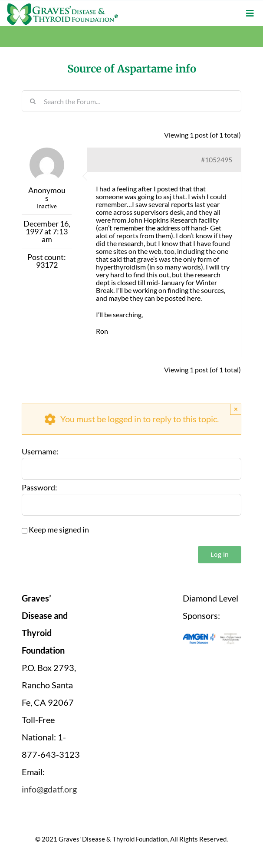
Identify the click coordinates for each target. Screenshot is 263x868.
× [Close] (236, 409)
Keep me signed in (59, 530)
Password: (39, 488)
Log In (220, 554)
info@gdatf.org (49, 789)
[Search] (33, 101)
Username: (40, 452)
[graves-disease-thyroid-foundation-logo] (62, 7)
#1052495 (217, 159)
